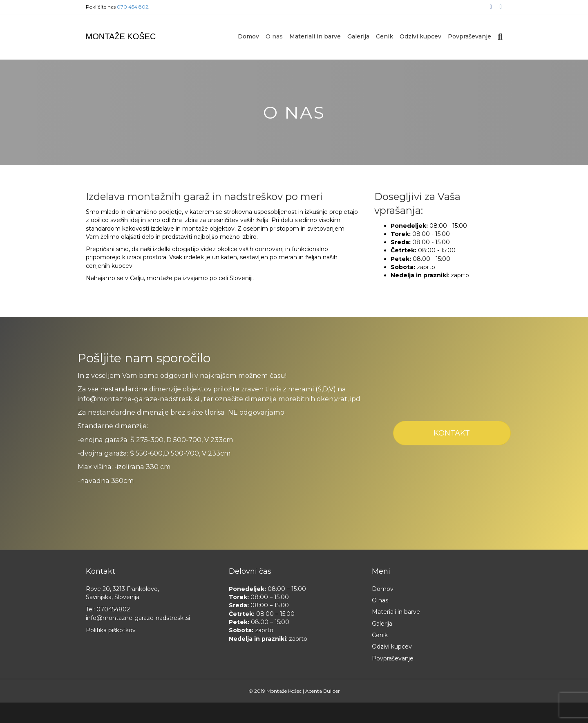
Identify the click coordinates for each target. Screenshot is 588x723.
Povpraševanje (470, 36)
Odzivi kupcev (420, 36)
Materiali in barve (315, 36)
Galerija (358, 36)
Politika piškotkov (111, 630)
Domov (248, 36)
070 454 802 (133, 7)
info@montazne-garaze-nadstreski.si (138, 618)
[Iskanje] (498, 37)
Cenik (385, 36)
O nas (274, 36)
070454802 (113, 609)
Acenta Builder (323, 691)
